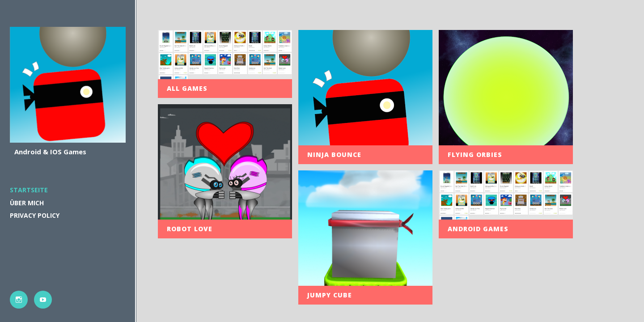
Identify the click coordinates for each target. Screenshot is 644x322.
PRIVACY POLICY (35, 215)
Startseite (29, 190)
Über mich (27, 203)
